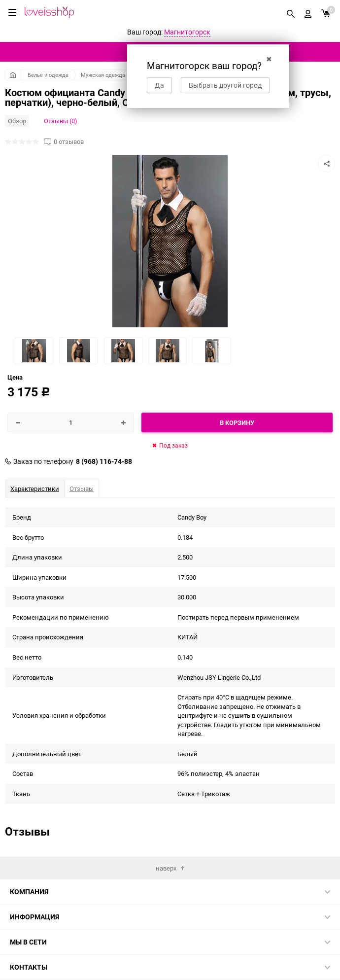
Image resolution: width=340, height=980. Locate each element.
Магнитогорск (187, 32)
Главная (13, 75)
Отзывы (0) (61, 121)
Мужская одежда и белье (113, 75)
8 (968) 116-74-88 (104, 461)
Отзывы (82, 489)
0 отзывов (69, 142)
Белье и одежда (48, 75)
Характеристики (35, 489)
